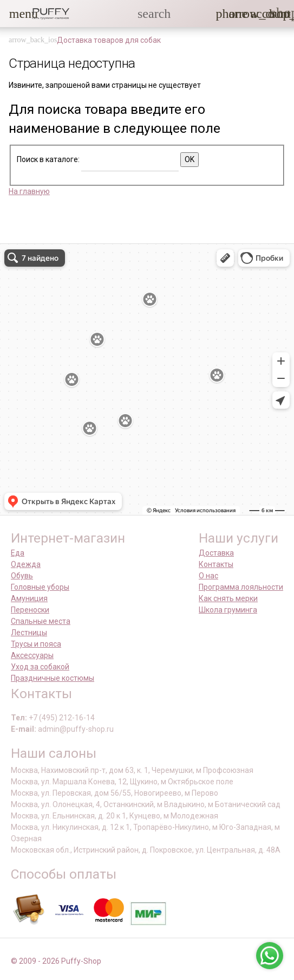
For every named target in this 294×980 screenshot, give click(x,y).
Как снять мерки (228, 598)
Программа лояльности (241, 587)
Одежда (26, 564)
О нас (208, 576)
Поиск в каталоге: (48, 159)
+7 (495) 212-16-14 (62, 718)
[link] (257, 14)
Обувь (22, 576)
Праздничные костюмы (53, 678)
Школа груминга (228, 610)
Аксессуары (32, 655)
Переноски (30, 610)
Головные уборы (40, 587)
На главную (29, 191)
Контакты (216, 564)
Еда (18, 553)
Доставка (216, 553)
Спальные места (41, 621)
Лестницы (29, 633)
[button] (16, 14)
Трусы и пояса (36, 644)
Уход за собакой (40, 667)
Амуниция (29, 598)
